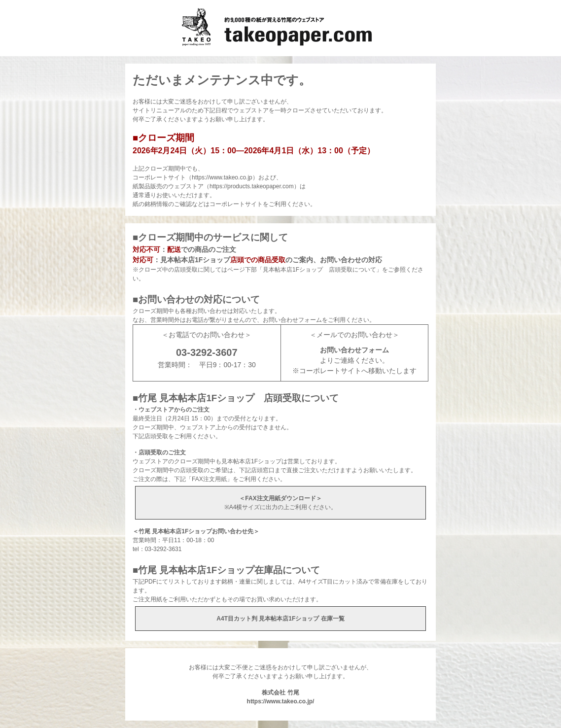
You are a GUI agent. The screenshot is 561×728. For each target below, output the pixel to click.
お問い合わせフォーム (354, 350)
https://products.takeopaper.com (252, 186)
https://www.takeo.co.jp (222, 177)
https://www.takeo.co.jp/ (281, 701)
